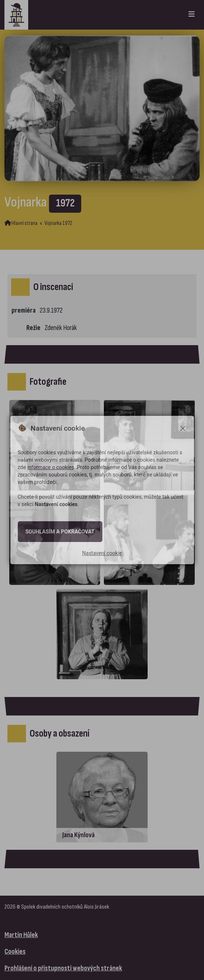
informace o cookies (51, 467)
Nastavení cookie (102, 553)
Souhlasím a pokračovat (60, 532)
